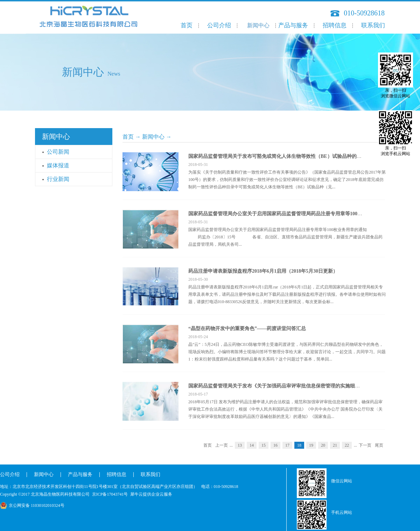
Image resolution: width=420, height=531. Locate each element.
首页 (187, 25)
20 (323, 445)
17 (287, 445)
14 (252, 445)
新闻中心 (153, 137)
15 (264, 445)
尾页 (379, 445)
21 (335, 445)
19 (311, 445)
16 (275, 445)
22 (347, 445)
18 (299, 445)
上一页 (222, 445)
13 (240, 445)
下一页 (365, 445)
